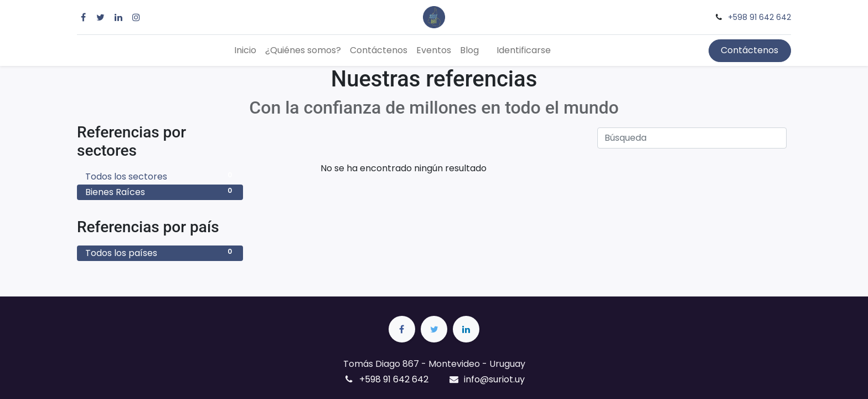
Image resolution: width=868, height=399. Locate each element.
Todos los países (160, 253)
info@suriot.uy (494, 379)
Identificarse (524, 50)
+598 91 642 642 (759, 17)
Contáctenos (750, 50)
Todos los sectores (160, 177)
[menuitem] (245, 50)
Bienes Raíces (160, 192)
